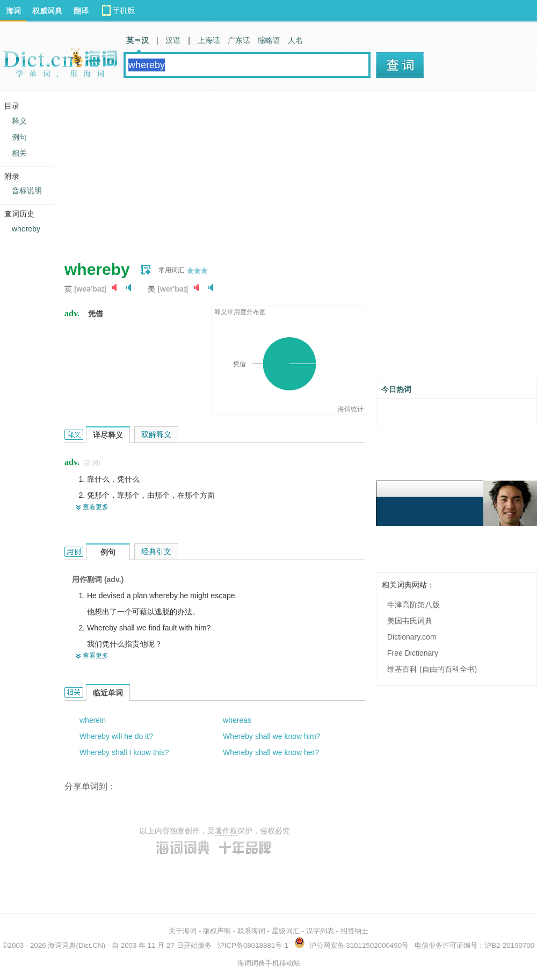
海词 (13, 11)
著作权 (226, 831)
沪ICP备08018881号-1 (253, 945)
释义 (19, 121)
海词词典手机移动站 (269, 963)
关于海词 (183, 931)
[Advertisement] (238, 172)
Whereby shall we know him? (271, 736)
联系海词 (251, 931)
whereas (237, 720)
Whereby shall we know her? (271, 752)
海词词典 (62, 945)
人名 (295, 40)
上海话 (209, 40)
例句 (19, 137)
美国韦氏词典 (410, 621)
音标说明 (27, 191)
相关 (19, 153)
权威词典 (47, 11)
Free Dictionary (413, 653)
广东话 (239, 40)
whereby (26, 229)
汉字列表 (320, 931)
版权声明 (217, 931)
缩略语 (269, 40)
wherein (93, 720)
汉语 (173, 40)
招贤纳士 (354, 931)
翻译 (81, 11)
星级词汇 (286, 931)
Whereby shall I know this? (124, 752)
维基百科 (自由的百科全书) (432, 669)
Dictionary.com (412, 637)
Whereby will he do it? (116, 736)
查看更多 (96, 507)
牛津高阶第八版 (413, 605)
